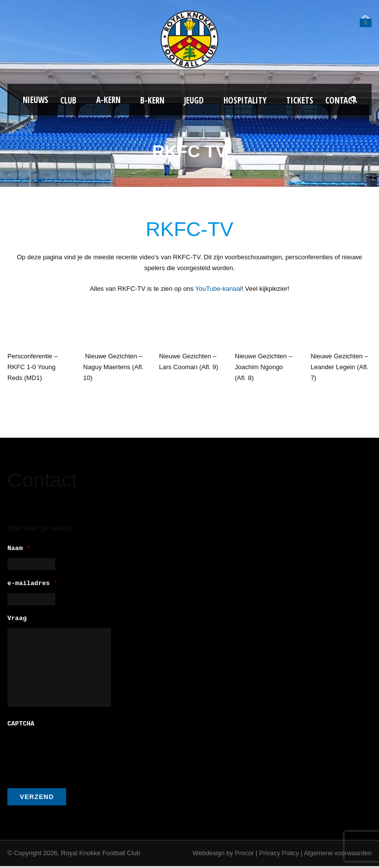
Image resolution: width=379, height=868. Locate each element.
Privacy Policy (279, 855)
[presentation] (82, 755)
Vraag (17, 622)
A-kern (108, 100)
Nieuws (36, 100)
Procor (244, 855)
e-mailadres (33, 585)
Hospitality (245, 100)
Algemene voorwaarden (338, 855)
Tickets (300, 100)
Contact (341, 100)
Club (68, 100)
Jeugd (194, 100)
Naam (19, 549)
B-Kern (152, 100)
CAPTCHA (21, 726)
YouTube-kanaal (219, 289)
